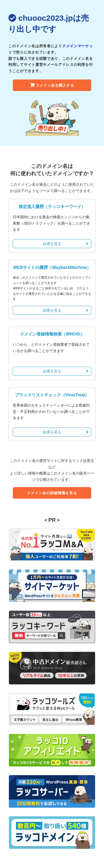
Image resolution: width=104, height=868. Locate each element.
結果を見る (66, 244)
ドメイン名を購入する (52, 85)
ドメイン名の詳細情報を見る (52, 493)
